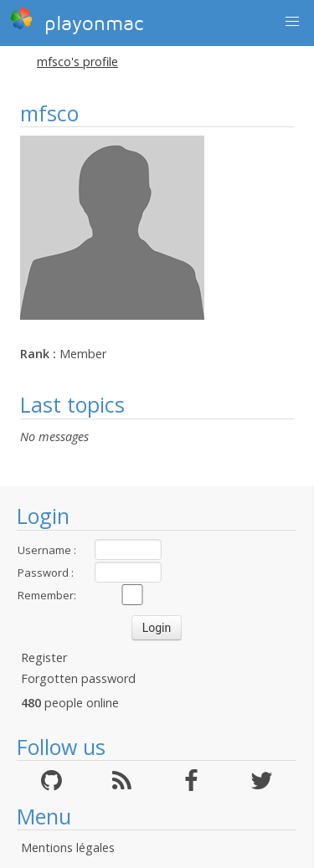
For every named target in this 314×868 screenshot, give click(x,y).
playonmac (77, 21)
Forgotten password (78, 678)
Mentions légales (68, 847)
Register (44, 657)
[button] (292, 22)
